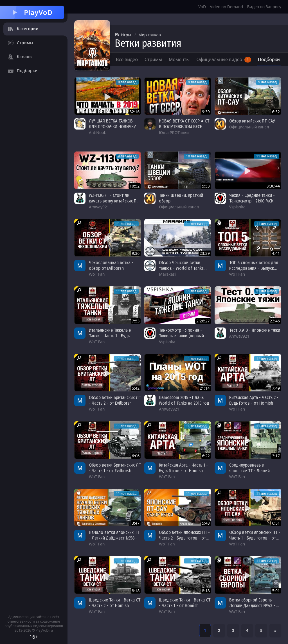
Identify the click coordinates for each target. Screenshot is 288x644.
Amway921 (99, 207)
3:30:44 (273, 186)
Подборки (269, 59)
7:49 (276, 388)
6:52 (276, 112)
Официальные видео (224, 59)
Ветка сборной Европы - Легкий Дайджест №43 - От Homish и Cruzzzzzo (255, 606)
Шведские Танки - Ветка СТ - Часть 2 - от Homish (115, 603)
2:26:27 (203, 321)
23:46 (275, 321)
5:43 (206, 523)
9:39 (206, 112)
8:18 (136, 591)
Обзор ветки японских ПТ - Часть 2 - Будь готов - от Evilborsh (184, 538)
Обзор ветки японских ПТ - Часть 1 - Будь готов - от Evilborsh (255, 538)
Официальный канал (249, 127)
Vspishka (237, 207)
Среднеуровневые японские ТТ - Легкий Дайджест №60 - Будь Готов (250, 473)
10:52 (135, 186)
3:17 (276, 456)
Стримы (153, 59)
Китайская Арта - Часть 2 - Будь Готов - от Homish (254, 400)
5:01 (276, 591)
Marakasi (167, 274)
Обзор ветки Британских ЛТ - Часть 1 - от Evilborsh (115, 468)
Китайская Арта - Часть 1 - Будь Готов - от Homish (183, 468)
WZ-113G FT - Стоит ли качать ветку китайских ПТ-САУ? (115, 201)
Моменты (179, 59)
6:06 (136, 456)
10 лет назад (196, 156)
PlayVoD (32, 12)
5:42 (136, 388)
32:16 (135, 112)
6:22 (206, 456)
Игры (123, 35)
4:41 (276, 253)
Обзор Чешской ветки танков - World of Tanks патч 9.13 (181, 268)
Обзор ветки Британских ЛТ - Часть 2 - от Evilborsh (115, 400)
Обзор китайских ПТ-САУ (252, 121)
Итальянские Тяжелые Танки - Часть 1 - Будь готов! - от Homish (110, 336)
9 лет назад (197, 82)
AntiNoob (98, 132)
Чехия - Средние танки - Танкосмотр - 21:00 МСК (252, 198)
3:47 (136, 523)
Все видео (127, 59)
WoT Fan (97, 274)
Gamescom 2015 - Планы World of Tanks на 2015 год (184, 400)
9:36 (136, 253)
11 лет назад (266, 156)
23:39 (205, 253)
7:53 (136, 321)
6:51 (276, 523)
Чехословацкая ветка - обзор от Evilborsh (111, 265)
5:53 (206, 186)
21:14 (205, 388)
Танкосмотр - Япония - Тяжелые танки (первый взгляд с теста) (181, 336)
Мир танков (150, 35)
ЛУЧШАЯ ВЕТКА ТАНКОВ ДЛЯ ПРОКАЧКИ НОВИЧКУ (112, 124)
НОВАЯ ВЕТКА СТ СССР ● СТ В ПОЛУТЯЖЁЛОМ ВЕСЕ (184, 124)
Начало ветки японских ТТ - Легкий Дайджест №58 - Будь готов (114, 538)
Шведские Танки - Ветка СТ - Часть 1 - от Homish (185, 603)
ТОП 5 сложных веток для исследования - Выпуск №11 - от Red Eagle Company (254, 271)
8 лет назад (127, 82)
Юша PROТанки (174, 132)
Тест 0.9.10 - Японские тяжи (255, 330)
